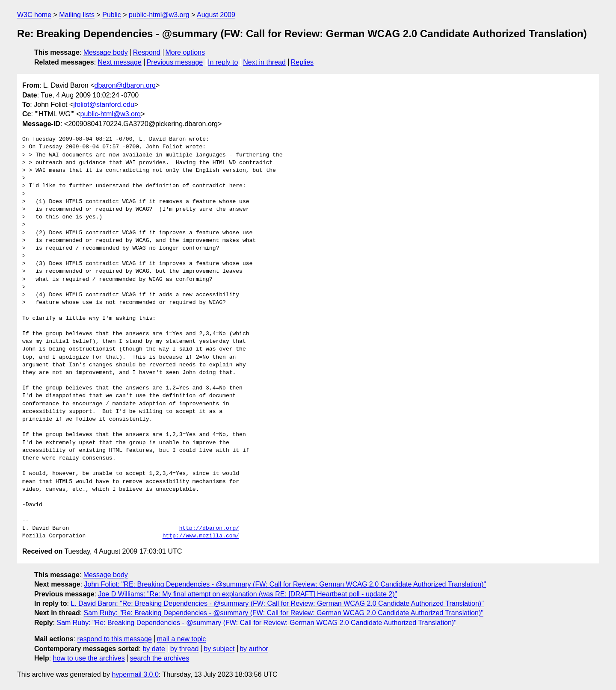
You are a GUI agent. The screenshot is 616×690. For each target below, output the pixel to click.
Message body (106, 52)
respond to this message (114, 639)
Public (112, 15)
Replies (302, 62)
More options (185, 52)
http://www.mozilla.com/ (201, 536)
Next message (120, 62)
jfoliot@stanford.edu (104, 105)
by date (154, 649)
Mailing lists (77, 15)
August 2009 (216, 15)
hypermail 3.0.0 (135, 674)
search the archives (160, 658)
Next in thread (264, 62)
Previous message (175, 62)
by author (254, 649)
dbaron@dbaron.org (125, 85)
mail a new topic (182, 639)
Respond (147, 52)
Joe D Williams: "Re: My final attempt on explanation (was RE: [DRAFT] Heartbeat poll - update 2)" (247, 594)
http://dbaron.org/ (209, 528)
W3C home (34, 15)
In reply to (223, 62)
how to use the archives (89, 658)
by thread (185, 649)
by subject (219, 649)
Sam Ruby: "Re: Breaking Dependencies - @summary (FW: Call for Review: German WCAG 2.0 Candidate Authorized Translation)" (284, 613)
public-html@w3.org (159, 15)
